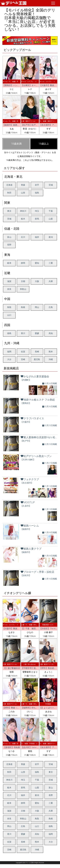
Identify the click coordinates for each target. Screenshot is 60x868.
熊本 (51, 352)
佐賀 (23, 352)
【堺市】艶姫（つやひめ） (15, 708)
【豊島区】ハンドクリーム (15, 85)
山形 (23, 193)
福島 (37, 193)
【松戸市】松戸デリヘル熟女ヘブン (38, 125)
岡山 (37, 307)
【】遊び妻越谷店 (12, 668)
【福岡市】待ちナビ (30, 708)
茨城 (9, 219)
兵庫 (51, 281)
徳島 (9, 333)
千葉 (51, 211)
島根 (23, 307)
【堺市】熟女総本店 (49, 668)
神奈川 (23, 211)
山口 (9, 315)
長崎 (37, 352)
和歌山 (23, 289)
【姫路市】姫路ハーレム (14, 125)
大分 (9, 359)
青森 (23, 185)
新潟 (51, 237)
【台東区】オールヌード (33, 85)
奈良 (9, 289)
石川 (23, 237)
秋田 (9, 193)
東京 (9, 211)
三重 (51, 263)
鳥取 (9, 307)
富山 (9, 237)
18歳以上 (44, 144)
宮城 (51, 185)
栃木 (23, 219)
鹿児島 (37, 359)
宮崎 (23, 359)
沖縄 (51, 359)
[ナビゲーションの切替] (53, 3)
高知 (51, 333)
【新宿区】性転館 (12, 747)
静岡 (23, 263)
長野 (9, 245)
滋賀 (9, 281)
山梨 (51, 219)
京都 (23, 281)
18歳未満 (16, 144)
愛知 (37, 263)
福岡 (9, 352)
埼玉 (37, 211)
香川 (23, 333)
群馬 (37, 219)
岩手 (37, 185)
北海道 (9, 185)
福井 (37, 237)
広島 (51, 307)
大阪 (37, 281)
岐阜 (9, 263)
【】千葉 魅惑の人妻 (32, 629)
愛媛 (37, 333)
